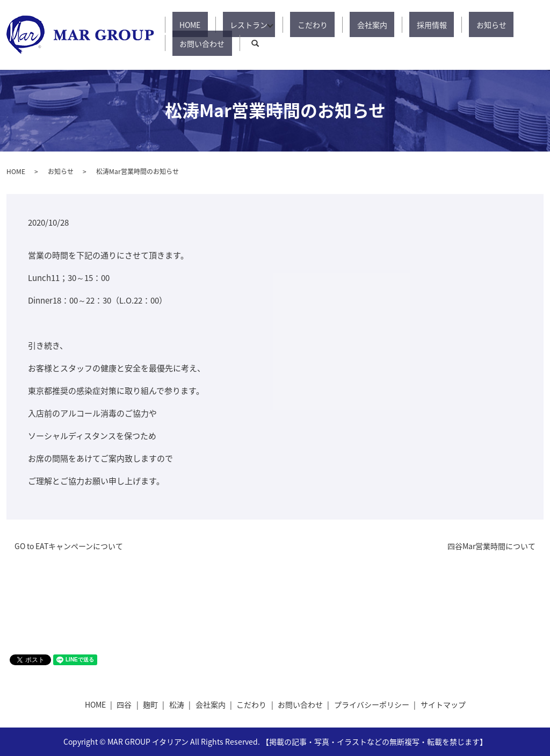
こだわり (302, 35)
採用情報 (392, 35)
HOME (200, 35)
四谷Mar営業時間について (491, 546)
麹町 (150, 704)
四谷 (124, 704)
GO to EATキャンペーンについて (69, 546)
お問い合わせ (490, 35)
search (535, 35)
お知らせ (437, 35)
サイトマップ (443, 704)
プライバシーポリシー (372, 704)
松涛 (177, 704)
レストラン (244, 35)
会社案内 (347, 35)
